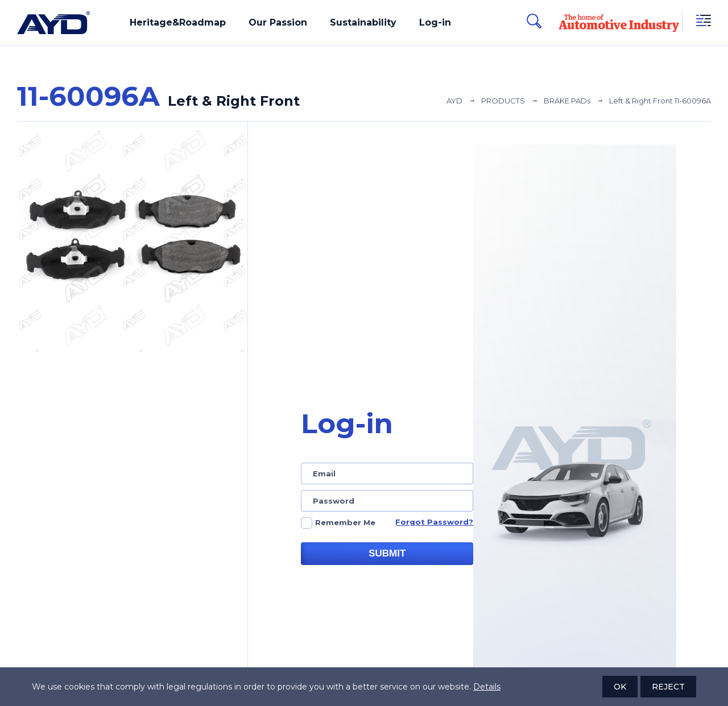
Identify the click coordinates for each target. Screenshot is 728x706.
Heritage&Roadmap (178, 22)
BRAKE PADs (567, 101)
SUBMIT (387, 553)
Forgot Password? (434, 522)
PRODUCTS (503, 101)
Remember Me (345, 522)
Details (487, 687)
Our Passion (278, 22)
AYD (454, 101)
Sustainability (363, 22)
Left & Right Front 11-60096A (660, 101)
